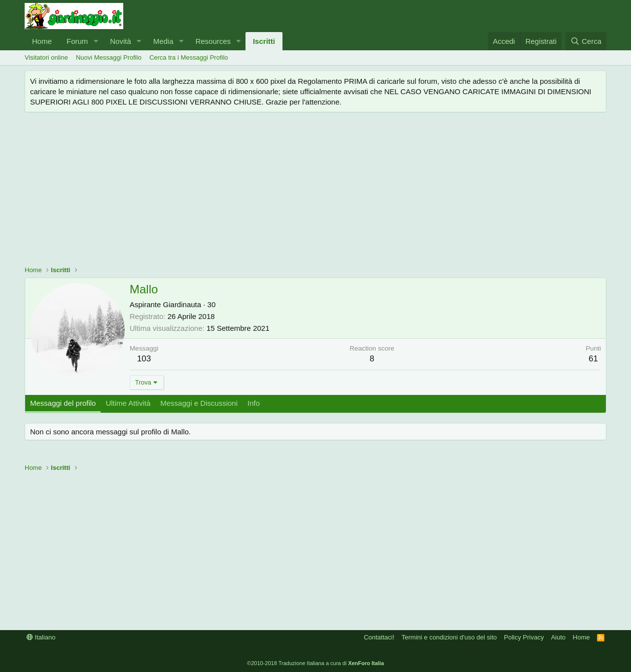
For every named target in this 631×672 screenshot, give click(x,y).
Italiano (41, 637)
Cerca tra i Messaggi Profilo (189, 57)
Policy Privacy (524, 637)
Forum (77, 41)
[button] (96, 41)
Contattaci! (379, 637)
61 (593, 359)
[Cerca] (586, 41)
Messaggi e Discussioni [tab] (199, 403)
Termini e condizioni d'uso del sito (449, 637)
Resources (213, 41)
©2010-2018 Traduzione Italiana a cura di (315, 663)
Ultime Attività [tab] (128, 403)
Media (163, 41)
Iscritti (264, 41)
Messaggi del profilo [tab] (63, 403)
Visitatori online (46, 57)
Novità (121, 41)
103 (144, 359)
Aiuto (559, 637)
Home (42, 41)
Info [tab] (254, 403)
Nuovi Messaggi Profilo (109, 57)
